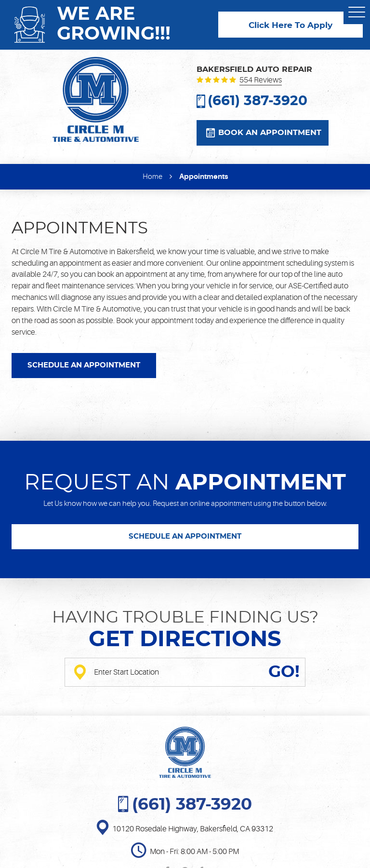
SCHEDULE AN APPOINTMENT (84, 365)
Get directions (185, 640)
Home (152, 177)
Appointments (204, 176)
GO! (284, 672)
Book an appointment (270, 133)
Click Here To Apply (291, 26)
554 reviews (261, 81)
